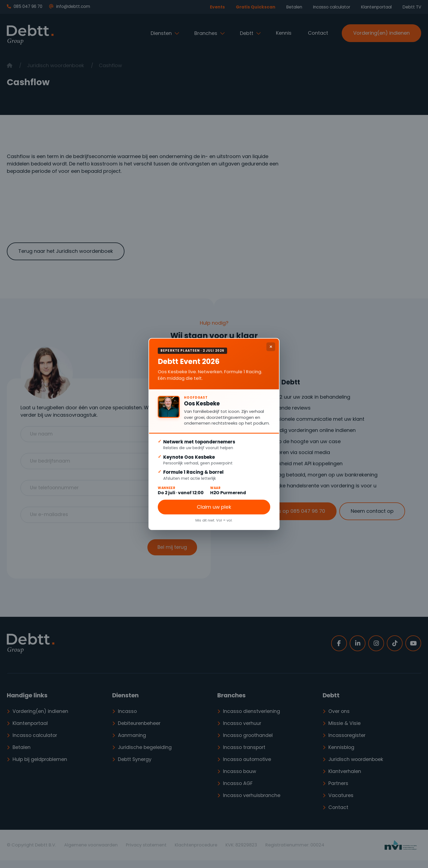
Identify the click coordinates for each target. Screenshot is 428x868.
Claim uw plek (214, 508)
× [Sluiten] (271, 345)
